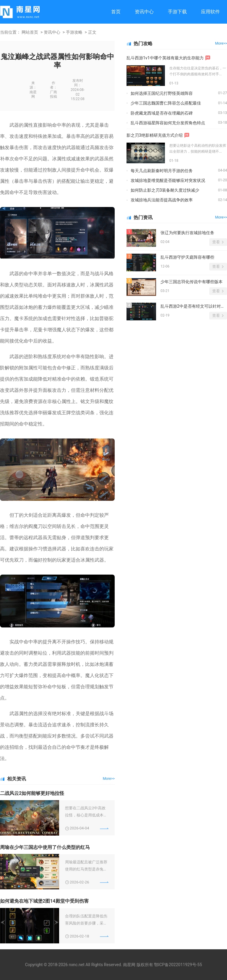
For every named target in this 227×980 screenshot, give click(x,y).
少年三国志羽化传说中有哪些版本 (192, 282)
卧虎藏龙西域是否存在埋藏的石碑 (162, 113)
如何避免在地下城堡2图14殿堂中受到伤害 (44, 901)
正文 (92, 32)
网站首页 (30, 32)
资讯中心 (144, 12)
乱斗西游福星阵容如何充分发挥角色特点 (168, 123)
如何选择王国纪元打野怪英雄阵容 (162, 93)
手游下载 (177, 12)
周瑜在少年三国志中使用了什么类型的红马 (45, 847)
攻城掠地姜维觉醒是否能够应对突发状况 (168, 180)
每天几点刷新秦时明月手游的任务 (162, 171)
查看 (216, 242)
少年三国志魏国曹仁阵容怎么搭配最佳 (166, 103)
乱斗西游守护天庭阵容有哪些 (187, 257)
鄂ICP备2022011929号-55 (178, 965)
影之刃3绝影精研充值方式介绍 (155, 135)
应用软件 (210, 12)
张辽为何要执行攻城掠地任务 (187, 233)
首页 (116, 12)
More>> (109, 779)
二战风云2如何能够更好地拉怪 (32, 793)
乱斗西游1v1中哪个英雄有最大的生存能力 (165, 58)
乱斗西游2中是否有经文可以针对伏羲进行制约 (194, 306)
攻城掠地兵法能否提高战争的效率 (162, 200)
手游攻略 (74, 32)
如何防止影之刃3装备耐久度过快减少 (165, 190)
